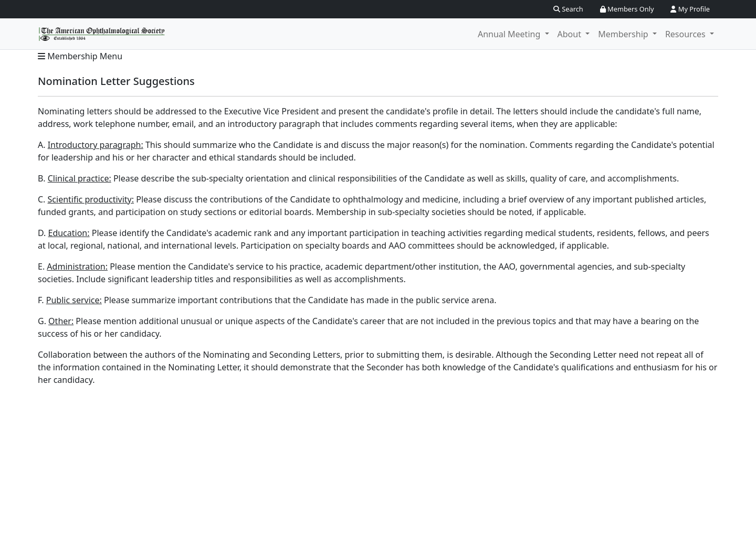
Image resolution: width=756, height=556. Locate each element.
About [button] (571, 34)
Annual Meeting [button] (510, 34)
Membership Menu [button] (80, 56)
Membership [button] (624, 34)
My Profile (690, 9)
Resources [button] (686, 34)
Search (568, 9)
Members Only (627, 9)
